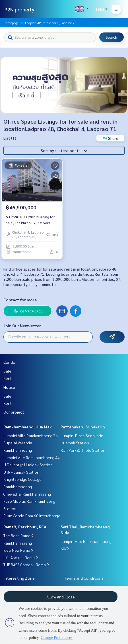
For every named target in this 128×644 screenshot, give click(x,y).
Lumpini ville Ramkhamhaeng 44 (32, 457)
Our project (14, 412)
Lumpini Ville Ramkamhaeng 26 (31, 436)
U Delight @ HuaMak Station (28, 465)
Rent (8, 378)
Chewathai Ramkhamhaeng (27, 494)
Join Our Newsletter (22, 326)
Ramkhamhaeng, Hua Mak (28, 427)
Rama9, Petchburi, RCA (25, 527)
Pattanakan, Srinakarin (83, 427)
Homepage (11, 23)
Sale (7, 371)
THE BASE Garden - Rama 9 (26, 565)
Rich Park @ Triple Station (83, 450)
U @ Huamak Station (21, 472)
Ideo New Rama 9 (18, 550)
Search (112, 37)
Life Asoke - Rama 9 (21, 557)
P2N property (19, 9)
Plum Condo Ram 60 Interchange (32, 516)
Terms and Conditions (84, 578)
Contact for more (20, 300)
